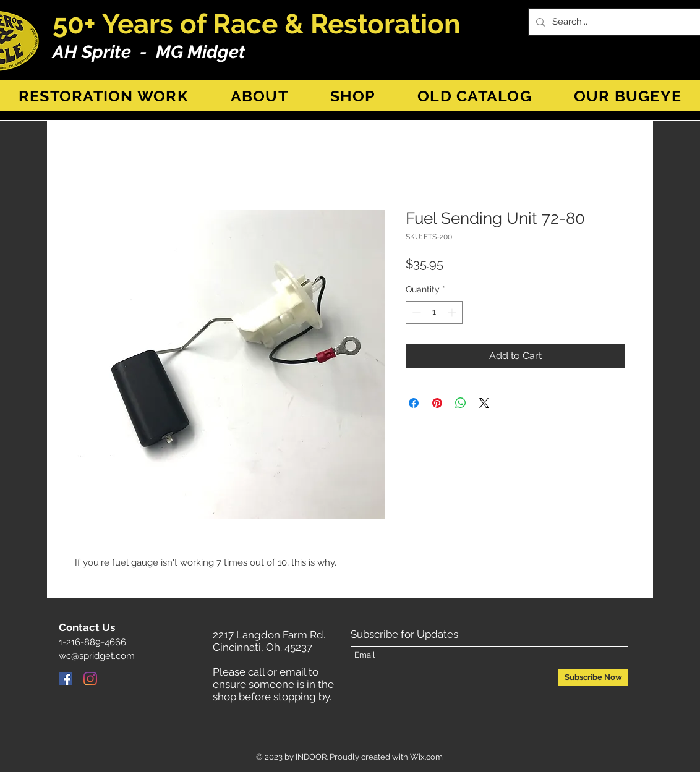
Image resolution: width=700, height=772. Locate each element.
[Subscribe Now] (593, 677)
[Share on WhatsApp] (461, 403)
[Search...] (621, 22)
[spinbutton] (434, 312)
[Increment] (453, 312)
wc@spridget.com (97, 656)
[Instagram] (90, 679)
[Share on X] (484, 403)
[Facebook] (66, 679)
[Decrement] (415, 312)
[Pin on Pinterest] (437, 403)
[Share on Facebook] (414, 403)
